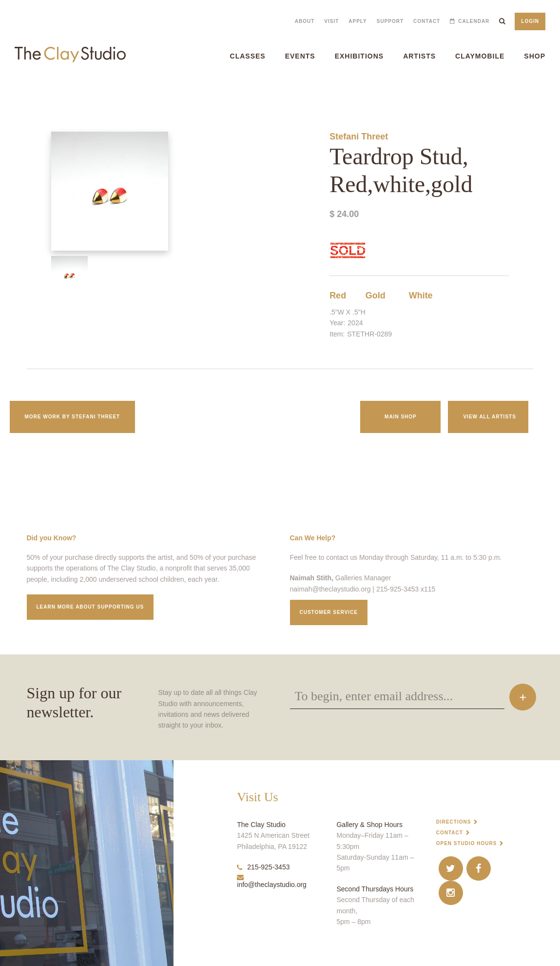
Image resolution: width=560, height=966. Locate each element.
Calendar (474, 21)
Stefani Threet (359, 137)
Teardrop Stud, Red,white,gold (30, 92)
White (421, 296)
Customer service (329, 612)
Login (530, 21)
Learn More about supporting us (90, 607)
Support (390, 21)
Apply (357, 21)
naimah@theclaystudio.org (330, 589)
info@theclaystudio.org (272, 881)
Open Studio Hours (467, 843)
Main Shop (401, 417)
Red (338, 296)
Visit (331, 21)
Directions (454, 822)
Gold (376, 296)
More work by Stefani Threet (73, 417)
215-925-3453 (263, 867)
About (305, 21)
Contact (427, 21)
